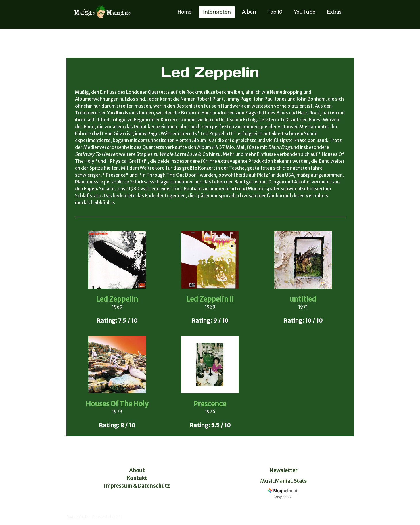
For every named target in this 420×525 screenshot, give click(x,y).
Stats (300, 481)
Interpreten (217, 12)
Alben (249, 12)
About (137, 470)
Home (184, 12)
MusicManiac (277, 481)
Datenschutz (77, 516)
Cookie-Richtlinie (106, 516)
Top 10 (275, 12)
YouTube (305, 12)
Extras (334, 12)
